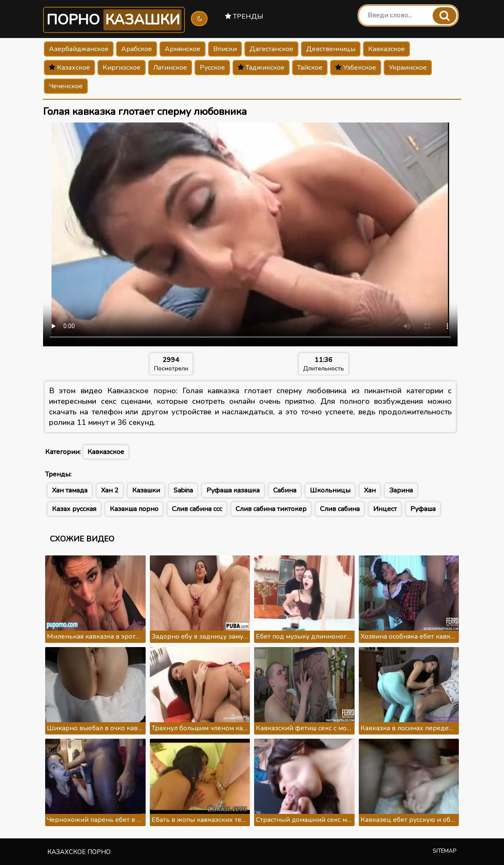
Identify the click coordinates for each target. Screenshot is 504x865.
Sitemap (445, 851)
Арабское (137, 49)
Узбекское (356, 68)
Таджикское (261, 68)
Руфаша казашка (233, 490)
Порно (114, 20)
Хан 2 (110, 490)
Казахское (69, 68)
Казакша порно (134, 509)
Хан (370, 490)
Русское (212, 68)
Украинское (408, 68)
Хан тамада (70, 490)
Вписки (225, 49)
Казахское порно (79, 852)
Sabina (183, 490)
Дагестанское (271, 49)
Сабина (285, 490)
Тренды (244, 16)
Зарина (401, 490)
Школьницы (330, 490)
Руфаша (423, 509)
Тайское (310, 68)
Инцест (385, 509)
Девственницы (331, 49)
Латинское (170, 68)
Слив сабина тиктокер (271, 509)
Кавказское (386, 49)
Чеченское (66, 86)
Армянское (183, 49)
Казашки (146, 490)
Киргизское (122, 68)
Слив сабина (340, 509)
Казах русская (74, 509)
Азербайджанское (79, 49)
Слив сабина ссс (197, 509)
